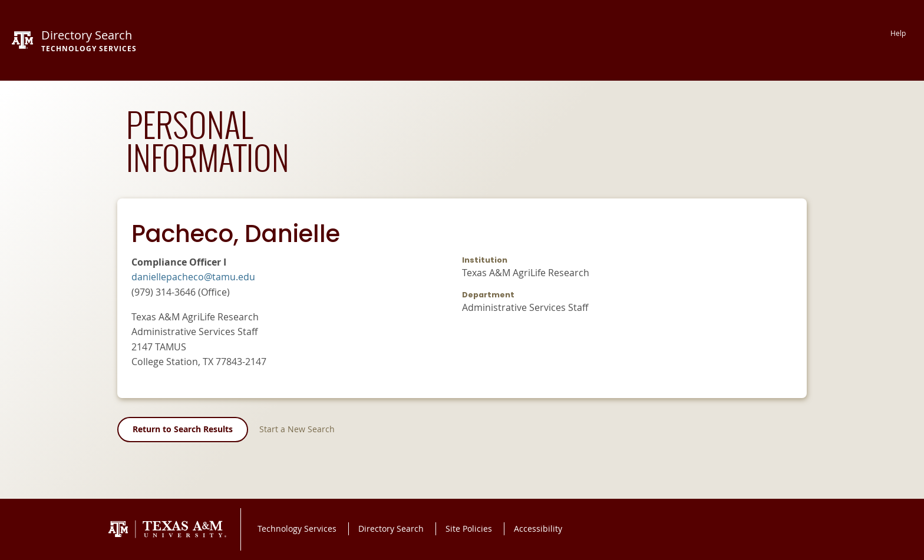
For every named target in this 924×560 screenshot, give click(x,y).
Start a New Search (297, 429)
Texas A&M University (167, 529)
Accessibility (538, 528)
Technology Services (297, 528)
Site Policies (469, 528)
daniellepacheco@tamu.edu (193, 277)
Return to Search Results (183, 429)
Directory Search (391, 528)
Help (898, 33)
